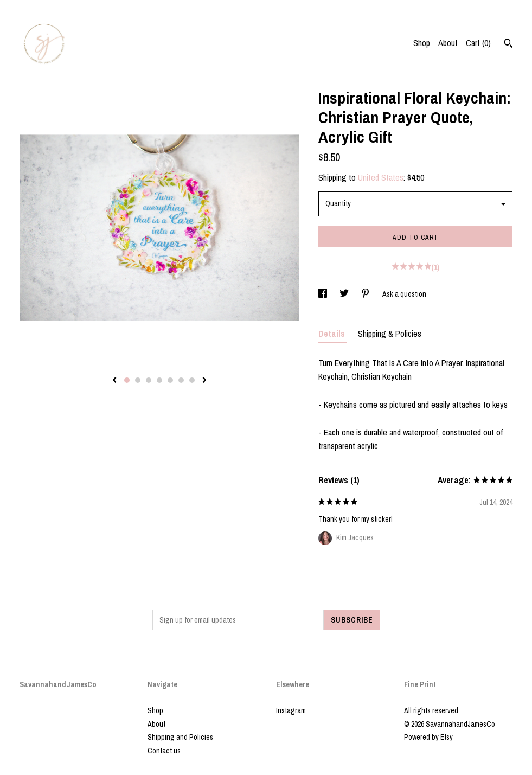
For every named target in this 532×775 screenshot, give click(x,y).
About (448, 43)
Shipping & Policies (390, 334)
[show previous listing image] (114, 381)
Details (333, 334)
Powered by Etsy (428, 737)
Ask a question (404, 294)
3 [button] (149, 380)
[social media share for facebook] (323, 294)
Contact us (164, 751)
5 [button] (170, 380)
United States (381, 177)
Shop (422, 43)
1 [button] (127, 380)
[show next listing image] (204, 381)
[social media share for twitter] (345, 294)
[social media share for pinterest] (366, 294)
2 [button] (138, 380)
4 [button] (159, 380)
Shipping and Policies (180, 737)
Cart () (478, 43)
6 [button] (181, 380)
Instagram (291, 710)
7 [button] (192, 380)
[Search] (508, 44)
